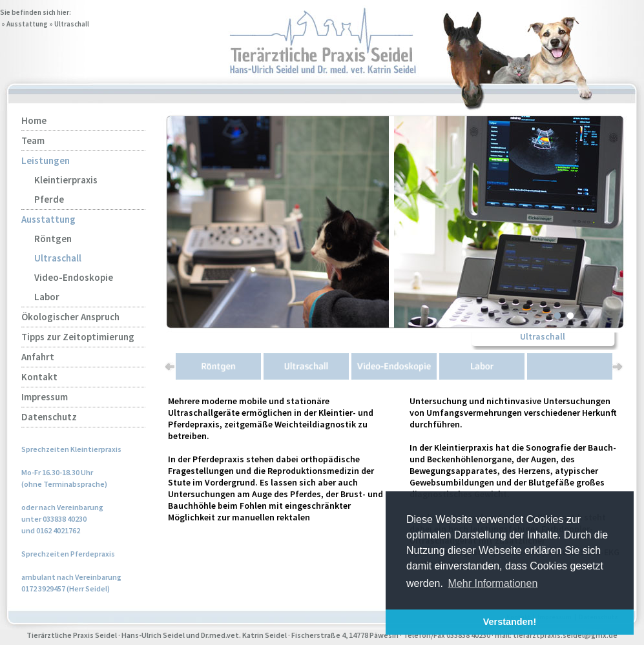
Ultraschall (72, 24)
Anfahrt (38, 357)
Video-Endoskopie (74, 277)
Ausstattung (27, 24)
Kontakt (39, 377)
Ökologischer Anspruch (70, 317)
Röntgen (53, 239)
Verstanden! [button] (510, 622)
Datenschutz (49, 417)
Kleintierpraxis (66, 180)
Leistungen (46, 160)
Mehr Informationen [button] (493, 583)
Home (34, 120)
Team (33, 140)
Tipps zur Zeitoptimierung (78, 337)
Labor (47, 297)
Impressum (45, 397)
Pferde (49, 199)
